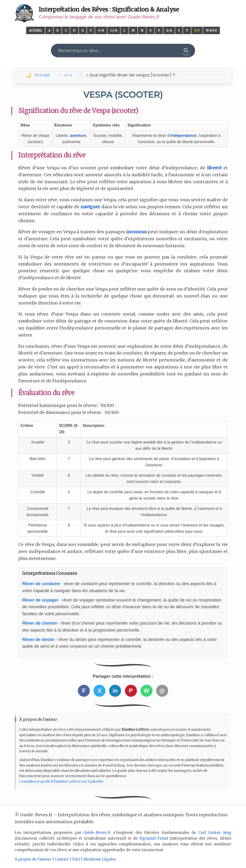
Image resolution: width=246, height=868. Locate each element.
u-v (68, 75)
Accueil (36, 30)
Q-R (169, 30)
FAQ (76, 859)
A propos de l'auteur (33, 859)
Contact (62, 859)
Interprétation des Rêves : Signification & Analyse (109, 10)
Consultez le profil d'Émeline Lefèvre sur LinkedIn (61, 781)
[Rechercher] (186, 51)
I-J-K (114, 30)
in (115, 691)
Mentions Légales (100, 859)
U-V (197, 30)
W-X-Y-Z (211, 30)
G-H (101, 30)
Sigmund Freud (154, 838)
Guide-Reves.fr (97, 833)
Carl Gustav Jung (215, 833)
